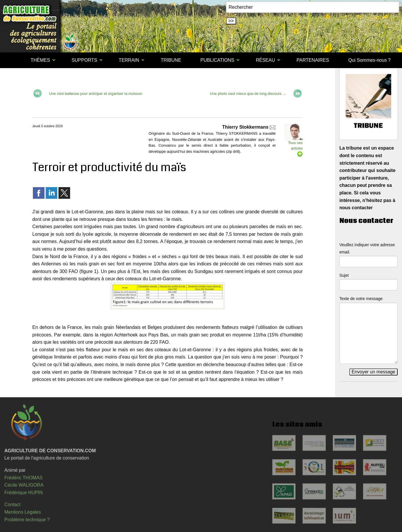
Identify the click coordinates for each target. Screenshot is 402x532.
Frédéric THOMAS (23, 478)
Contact (12, 504)
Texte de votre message (361, 299)
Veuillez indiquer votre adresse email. (367, 248)
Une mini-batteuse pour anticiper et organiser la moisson (96, 94)
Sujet (344, 275)
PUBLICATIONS (217, 60)
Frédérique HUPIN (24, 493)
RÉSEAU (265, 60)
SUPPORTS (84, 60)
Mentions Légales (23, 512)
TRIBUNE (171, 60)
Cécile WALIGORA (24, 485)
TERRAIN (129, 60)
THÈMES (40, 60)
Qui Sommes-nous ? (369, 60)
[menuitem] (11, 60)
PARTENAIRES (313, 60)
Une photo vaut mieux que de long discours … (248, 94)
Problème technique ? (27, 520)
